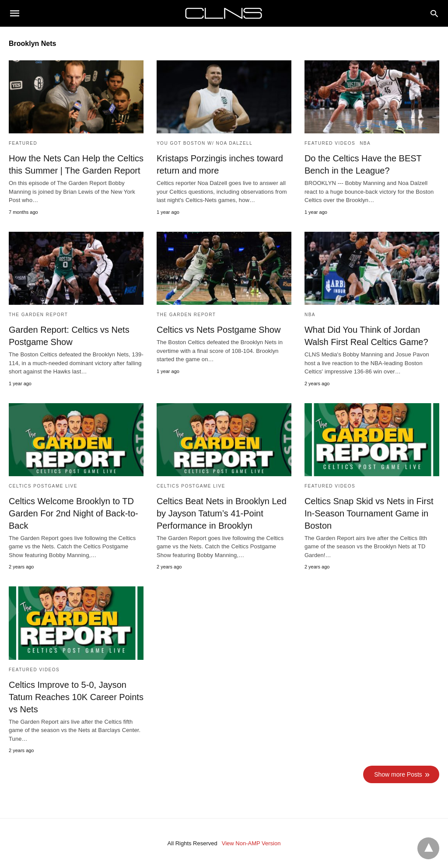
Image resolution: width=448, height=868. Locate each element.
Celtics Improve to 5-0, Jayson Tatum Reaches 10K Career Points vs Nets (76, 697)
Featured (23, 143)
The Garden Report (38, 315)
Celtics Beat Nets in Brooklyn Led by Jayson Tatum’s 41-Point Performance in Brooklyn (222, 513)
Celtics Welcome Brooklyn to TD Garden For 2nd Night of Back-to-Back (73, 513)
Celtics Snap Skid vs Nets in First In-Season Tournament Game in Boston (369, 513)
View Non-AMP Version (251, 843)
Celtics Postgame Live (43, 486)
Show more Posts (398, 774)
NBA (365, 143)
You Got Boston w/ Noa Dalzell (205, 143)
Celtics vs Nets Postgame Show (219, 330)
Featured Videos (330, 143)
